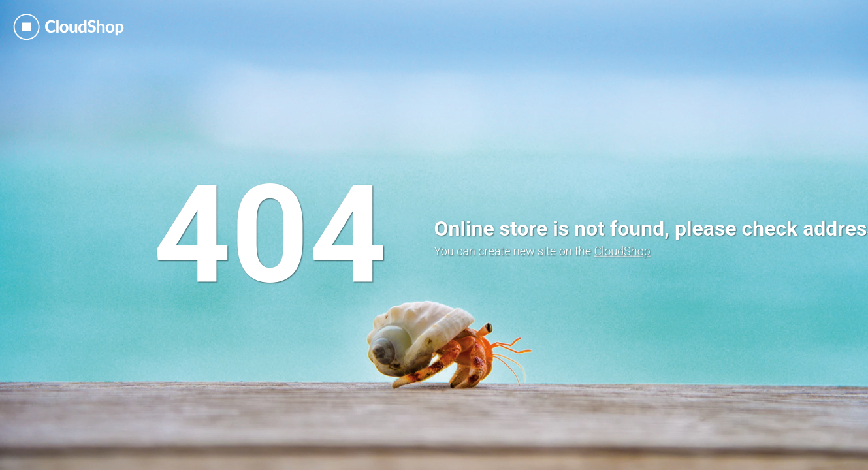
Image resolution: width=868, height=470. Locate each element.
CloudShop (622, 251)
